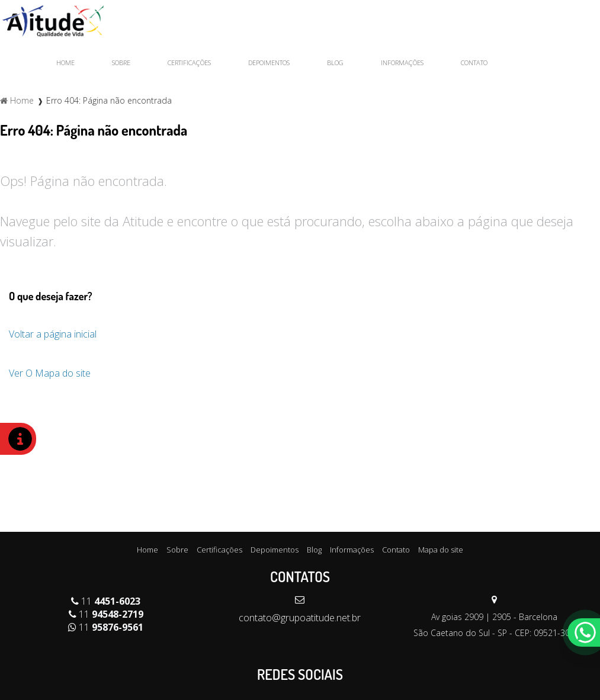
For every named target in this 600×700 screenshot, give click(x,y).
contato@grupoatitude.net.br (300, 618)
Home (65, 62)
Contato (474, 62)
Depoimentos (269, 62)
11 (106, 601)
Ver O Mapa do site (50, 373)
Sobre (121, 62)
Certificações (189, 62)
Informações (402, 62)
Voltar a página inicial (53, 334)
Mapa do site (441, 550)
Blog (335, 62)
